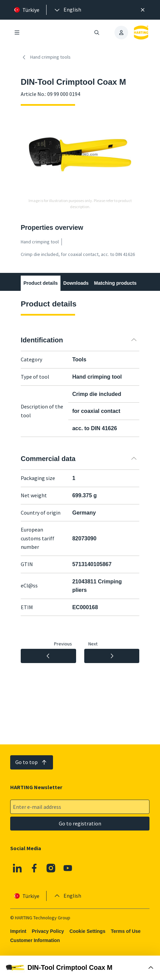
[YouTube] (68, 868)
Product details (41, 283)
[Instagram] (51, 868)
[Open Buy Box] (80, 968)
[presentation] (67, 10)
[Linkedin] (17, 868)
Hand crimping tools (46, 57)
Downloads (76, 283)
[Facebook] (34, 868)
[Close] (143, 10)
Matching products (115, 283)
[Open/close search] (97, 33)
